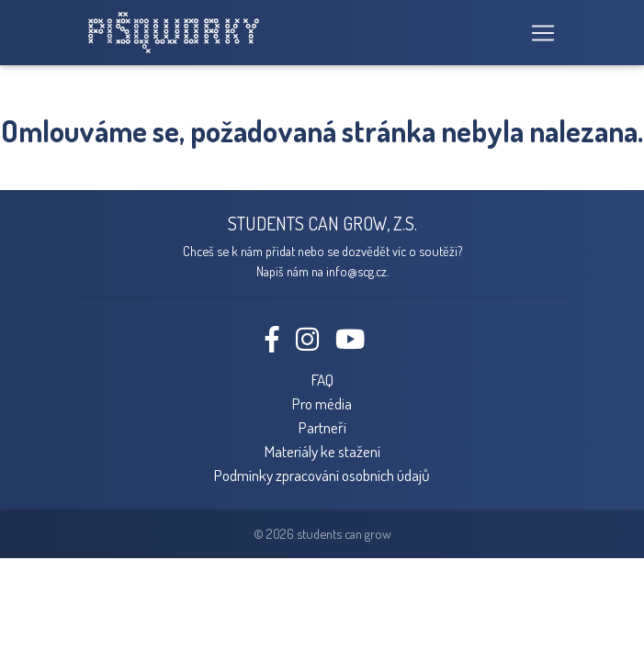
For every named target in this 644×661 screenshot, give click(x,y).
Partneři (322, 427)
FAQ (322, 379)
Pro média (322, 403)
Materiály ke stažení (322, 451)
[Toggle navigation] (537, 33)
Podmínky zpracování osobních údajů (322, 475)
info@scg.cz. (357, 271)
